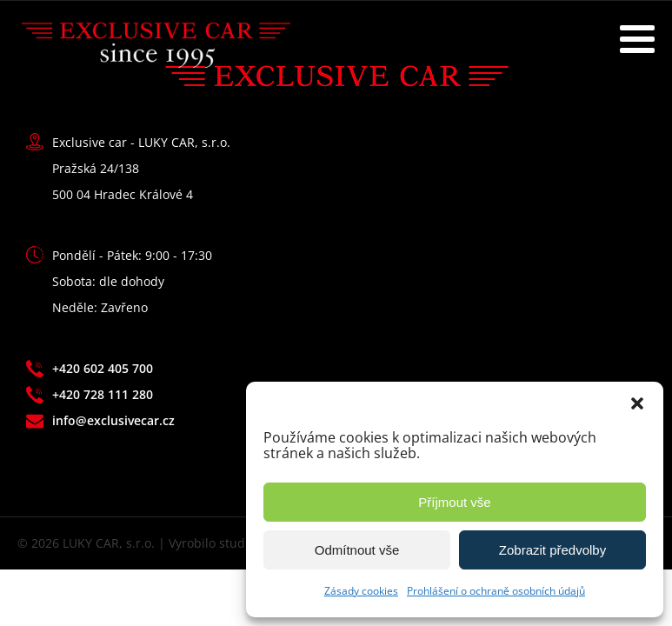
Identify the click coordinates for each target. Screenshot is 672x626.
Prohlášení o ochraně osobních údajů (496, 591)
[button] (637, 403)
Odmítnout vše (357, 550)
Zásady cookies (361, 591)
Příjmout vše (454, 502)
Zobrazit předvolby (552, 550)
